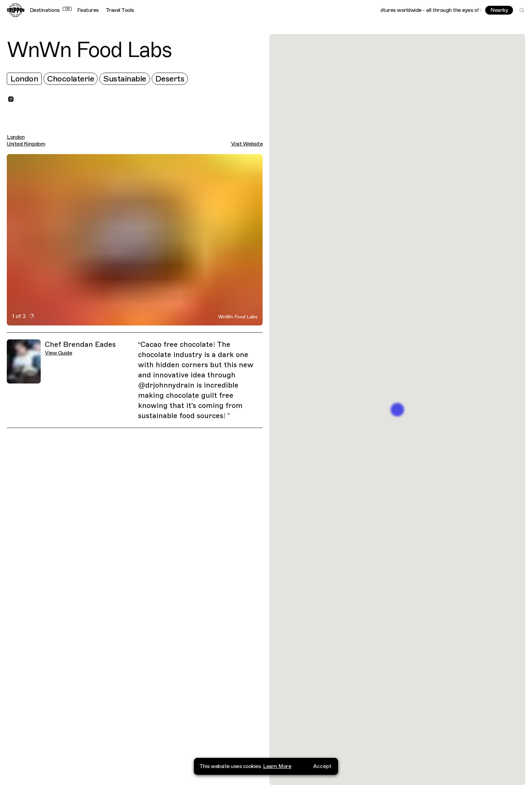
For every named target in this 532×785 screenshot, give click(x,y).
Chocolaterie (71, 79)
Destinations (51, 10)
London (24, 79)
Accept (322, 766)
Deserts (170, 79)
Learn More (277, 766)
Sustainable (125, 79)
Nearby (499, 10)
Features (88, 10)
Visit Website (247, 144)
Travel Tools (120, 10)
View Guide (58, 353)
